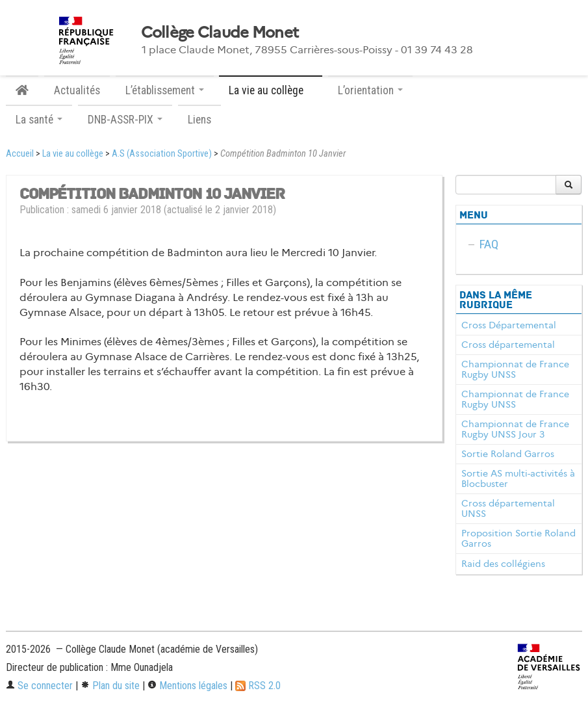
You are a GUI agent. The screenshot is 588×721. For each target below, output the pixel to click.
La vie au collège (73, 154)
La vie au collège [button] (271, 90)
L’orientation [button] (370, 90)
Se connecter (39, 686)
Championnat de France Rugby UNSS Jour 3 (515, 429)
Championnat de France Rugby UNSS (515, 369)
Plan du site (110, 686)
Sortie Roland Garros (508, 454)
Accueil (20, 154)
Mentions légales (187, 686)
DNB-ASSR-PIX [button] (125, 120)
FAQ (489, 244)
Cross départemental (508, 345)
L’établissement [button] (165, 90)
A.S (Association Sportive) (162, 154)
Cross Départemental (509, 325)
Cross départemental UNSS (508, 508)
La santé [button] (39, 120)
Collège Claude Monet (220, 33)
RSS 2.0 (258, 686)
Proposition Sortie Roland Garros (518, 538)
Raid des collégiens (503, 564)
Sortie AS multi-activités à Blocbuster (518, 478)
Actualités (77, 90)
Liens (199, 120)
